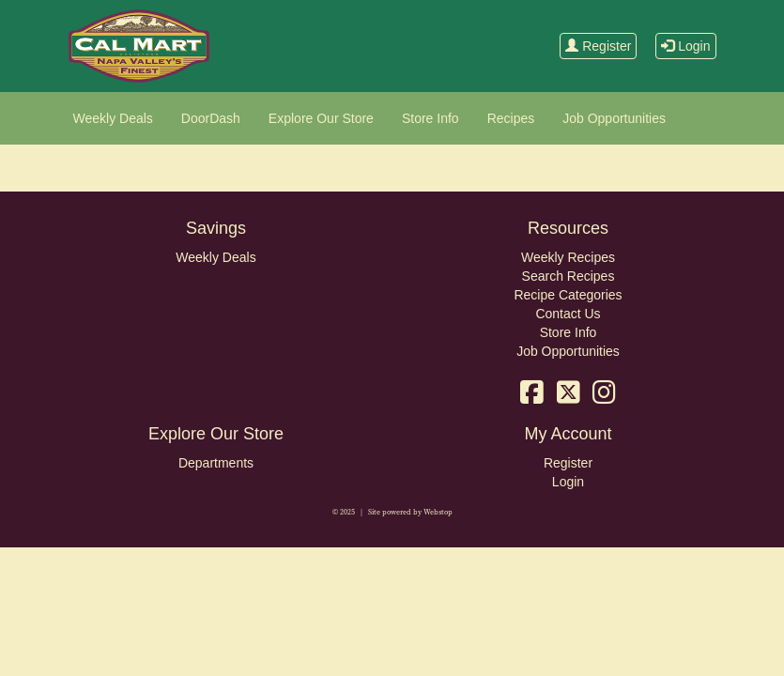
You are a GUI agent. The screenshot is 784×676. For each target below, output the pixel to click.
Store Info (430, 118)
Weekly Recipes (568, 257)
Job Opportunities (614, 118)
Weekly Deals (113, 118)
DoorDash (211, 118)
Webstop (438, 512)
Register (598, 46)
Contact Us (568, 314)
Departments (216, 463)
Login (685, 46)
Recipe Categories (568, 295)
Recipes (511, 118)
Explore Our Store (321, 118)
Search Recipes (569, 276)
